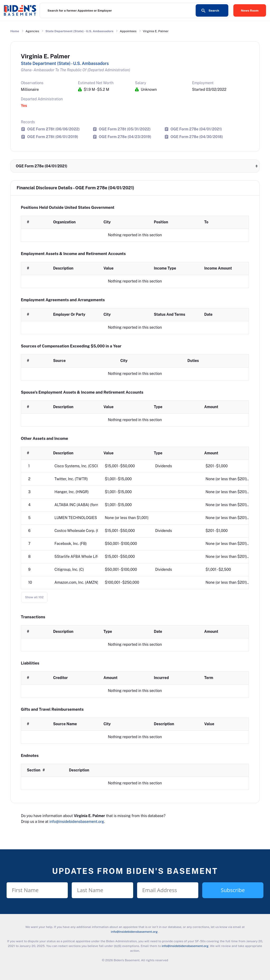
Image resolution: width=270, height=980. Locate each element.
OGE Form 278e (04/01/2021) (196, 129)
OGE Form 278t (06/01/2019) (53, 137)
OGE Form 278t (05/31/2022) (125, 129)
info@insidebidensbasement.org (77, 822)
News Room (250, 11)
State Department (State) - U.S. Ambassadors (79, 31)
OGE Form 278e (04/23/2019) (125, 137)
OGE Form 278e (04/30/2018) (197, 137)
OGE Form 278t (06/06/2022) (53, 129)
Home (15, 31)
